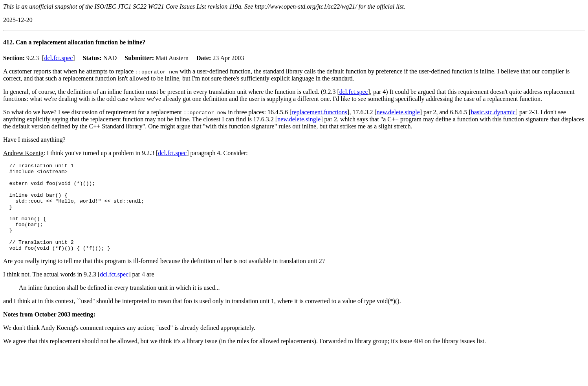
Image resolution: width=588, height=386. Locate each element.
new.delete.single (398, 112)
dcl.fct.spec (58, 58)
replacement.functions (319, 112)
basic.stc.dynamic (493, 112)
